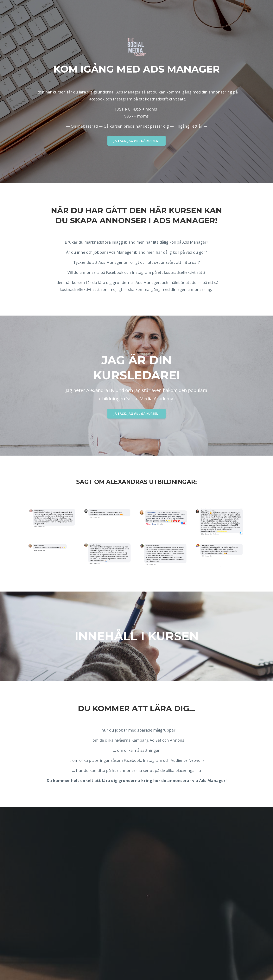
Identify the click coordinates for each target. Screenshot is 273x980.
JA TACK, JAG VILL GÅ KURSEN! (136, 141)
